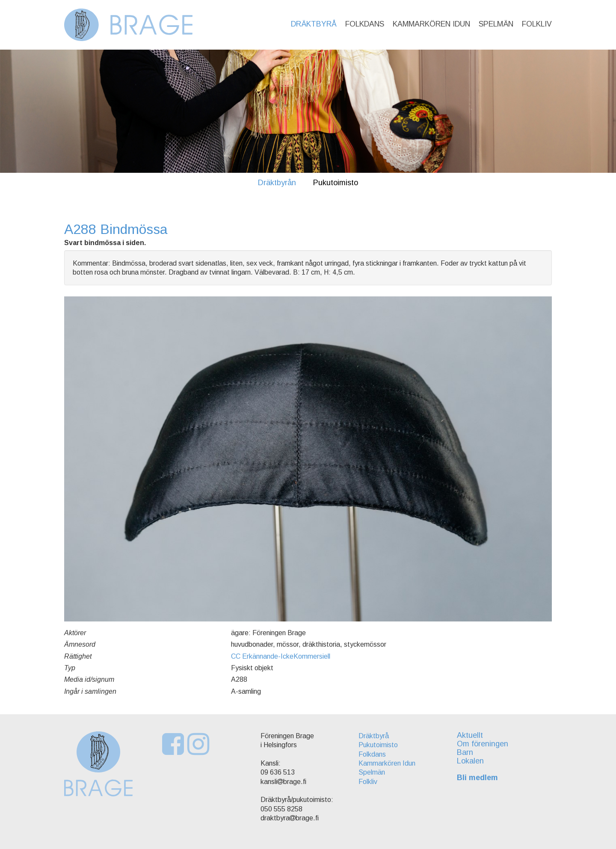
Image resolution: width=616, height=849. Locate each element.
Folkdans (365, 24)
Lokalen (470, 761)
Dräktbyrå (314, 24)
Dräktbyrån (277, 183)
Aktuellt (470, 735)
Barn (465, 752)
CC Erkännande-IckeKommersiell (281, 656)
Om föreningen (483, 744)
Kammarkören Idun (431, 24)
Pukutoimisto (336, 183)
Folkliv (537, 24)
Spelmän (496, 24)
